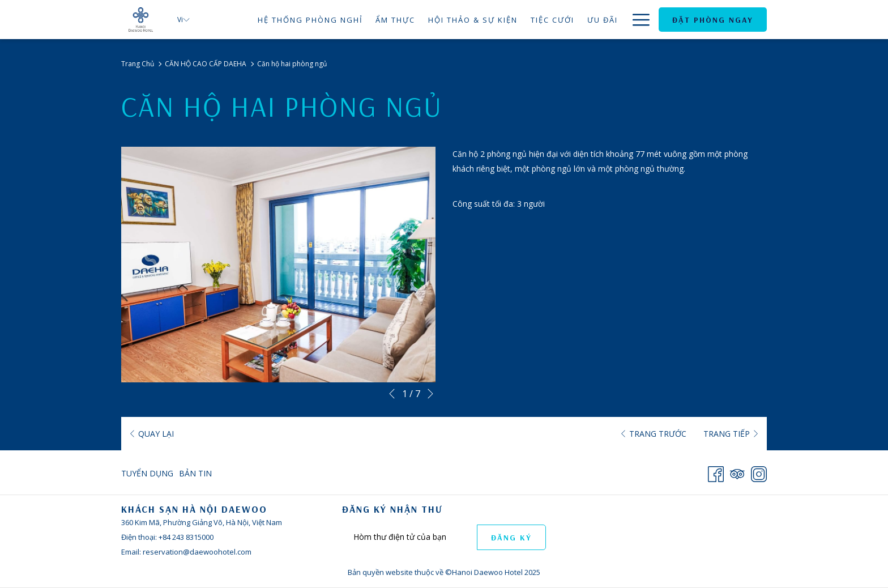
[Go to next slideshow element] (430, 394)
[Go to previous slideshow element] (392, 394)
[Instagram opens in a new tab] (759, 472)
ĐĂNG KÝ (511, 538)
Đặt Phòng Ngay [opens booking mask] (713, 20)
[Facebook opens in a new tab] (716, 472)
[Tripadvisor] (737, 472)
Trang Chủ (138, 64)
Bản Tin (195, 473)
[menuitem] (310, 20)
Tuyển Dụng (147, 473)
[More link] (637, 20)
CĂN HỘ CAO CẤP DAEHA (206, 64)
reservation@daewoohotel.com (197, 552)
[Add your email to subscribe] (409, 537)
